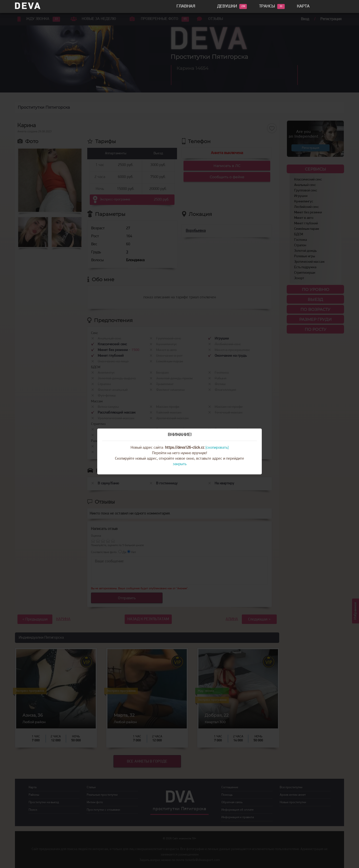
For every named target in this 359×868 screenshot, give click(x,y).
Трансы (267, 6)
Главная (186, 6)
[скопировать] (217, 448)
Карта (303, 6)
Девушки (227, 6)
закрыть (180, 464)
